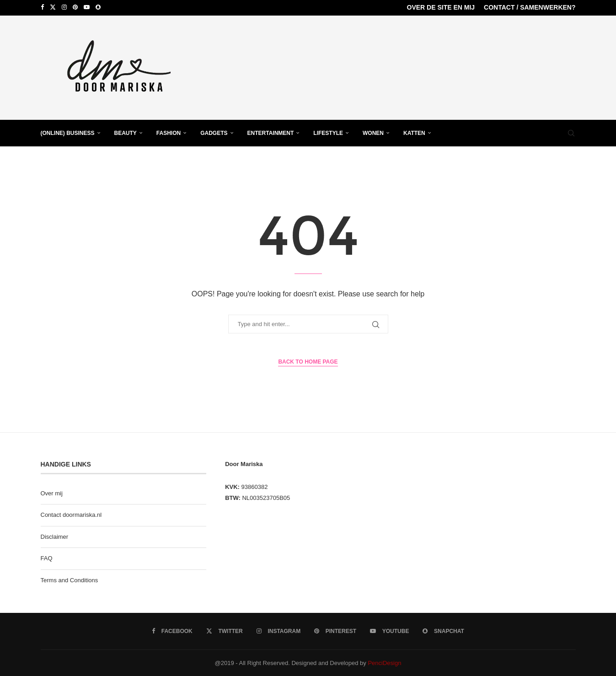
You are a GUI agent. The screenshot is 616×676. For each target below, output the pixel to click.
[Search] (571, 132)
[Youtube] (87, 7)
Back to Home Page (308, 361)
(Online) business (68, 132)
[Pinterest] (75, 7)
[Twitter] (53, 7)
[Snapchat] (98, 7)
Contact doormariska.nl (71, 514)
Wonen (373, 132)
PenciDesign (384, 662)
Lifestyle (328, 132)
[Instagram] (64, 7)
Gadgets (214, 132)
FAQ (47, 558)
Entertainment (271, 132)
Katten (414, 132)
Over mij (52, 492)
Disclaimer (55, 536)
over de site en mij (441, 7)
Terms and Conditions (70, 579)
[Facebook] (42, 7)
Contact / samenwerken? (530, 7)
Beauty (126, 132)
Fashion (169, 132)
